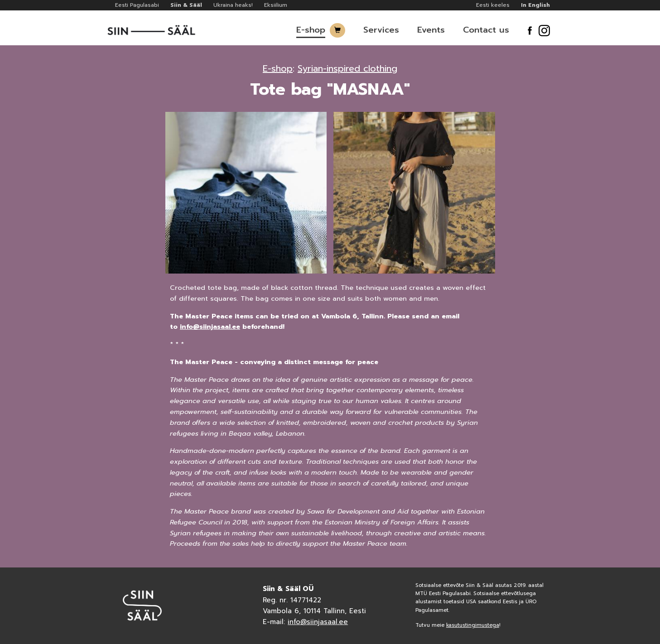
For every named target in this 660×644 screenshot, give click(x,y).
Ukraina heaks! (233, 5)
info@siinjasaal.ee (210, 327)
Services (381, 30)
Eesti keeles (493, 5)
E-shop (311, 30)
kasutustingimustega (473, 625)
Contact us (486, 30)
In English (535, 5)
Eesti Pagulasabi (137, 5)
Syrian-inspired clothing (347, 68)
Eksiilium (276, 5)
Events (431, 30)
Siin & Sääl (186, 5)
